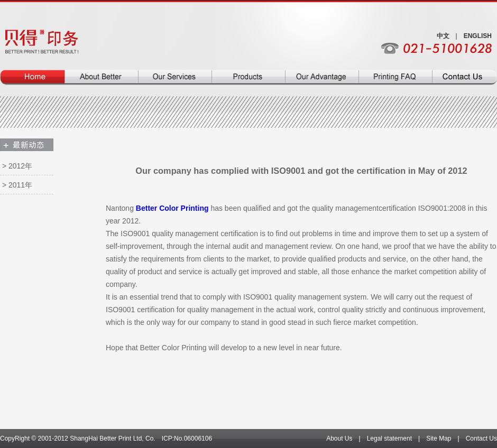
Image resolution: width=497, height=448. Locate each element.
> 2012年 (17, 166)
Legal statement (389, 438)
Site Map (439, 438)
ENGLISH (478, 36)
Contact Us (481, 438)
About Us (339, 438)
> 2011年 (17, 185)
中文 (443, 36)
